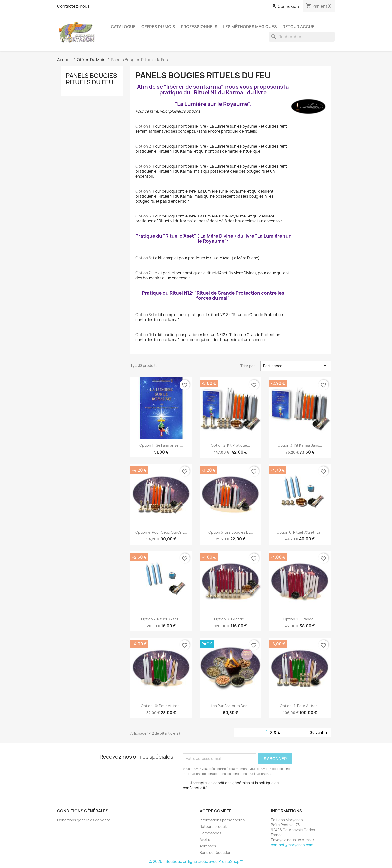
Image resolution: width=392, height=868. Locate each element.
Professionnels (199, 27)
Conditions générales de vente (84, 820)
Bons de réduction (216, 852)
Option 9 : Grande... (300, 619)
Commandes (211, 833)
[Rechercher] (302, 37)
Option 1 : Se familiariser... (161, 445)
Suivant (320, 733)
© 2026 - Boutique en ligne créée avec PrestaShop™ (196, 861)
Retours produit (213, 826)
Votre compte (216, 811)
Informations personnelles (222, 820)
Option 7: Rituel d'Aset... (161, 619)
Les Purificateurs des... (231, 706)
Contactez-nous (73, 6)
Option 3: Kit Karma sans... (300, 445)
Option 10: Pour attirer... (161, 706)
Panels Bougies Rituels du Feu (92, 79)
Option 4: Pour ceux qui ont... (161, 532)
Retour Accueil (300, 27)
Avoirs (205, 839)
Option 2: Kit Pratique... (231, 445)
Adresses (208, 846)
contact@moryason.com (292, 845)
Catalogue (123, 27)
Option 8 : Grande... (231, 619)
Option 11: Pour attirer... (300, 706)
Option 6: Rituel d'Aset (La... (300, 532)
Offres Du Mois (158, 27)
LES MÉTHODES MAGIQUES (250, 27)
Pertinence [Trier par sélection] (296, 366)
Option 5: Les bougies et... (231, 532)
